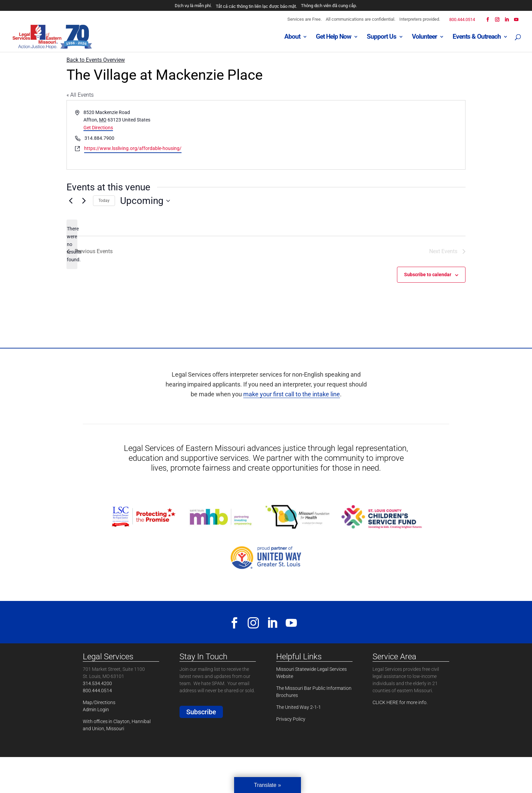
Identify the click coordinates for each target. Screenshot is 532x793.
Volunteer (424, 38)
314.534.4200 (97, 683)
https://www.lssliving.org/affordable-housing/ (133, 148)
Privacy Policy (291, 719)
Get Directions (98, 128)
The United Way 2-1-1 (299, 707)
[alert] (72, 244)
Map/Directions (99, 702)
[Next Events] (84, 201)
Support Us (382, 38)
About (292, 38)
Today (104, 201)
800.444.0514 (462, 20)
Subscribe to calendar (428, 275)
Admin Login (96, 710)
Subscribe (201, 712)
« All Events (80, 95)
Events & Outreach (477, 38)
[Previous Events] (71, 201)
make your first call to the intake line (292, 394)
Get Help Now (334, 38)
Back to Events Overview (96, 60)
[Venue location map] (365, 135)
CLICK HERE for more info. (400, 702)
